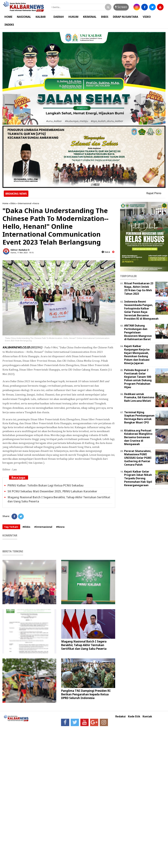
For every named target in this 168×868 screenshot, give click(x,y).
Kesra (36, 203)
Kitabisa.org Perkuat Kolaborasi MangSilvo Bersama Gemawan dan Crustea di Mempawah (138, 437)
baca (106, 252)
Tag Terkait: (11, 527)
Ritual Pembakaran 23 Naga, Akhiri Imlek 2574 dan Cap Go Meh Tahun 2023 (139, 288)
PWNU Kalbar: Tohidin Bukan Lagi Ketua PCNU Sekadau (46, 485)
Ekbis (13, 203)
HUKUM (73, 17)
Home (5, 203)
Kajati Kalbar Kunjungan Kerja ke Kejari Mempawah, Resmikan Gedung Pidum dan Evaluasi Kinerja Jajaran (137, 355)
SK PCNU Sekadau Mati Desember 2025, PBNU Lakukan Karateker (52, 491)
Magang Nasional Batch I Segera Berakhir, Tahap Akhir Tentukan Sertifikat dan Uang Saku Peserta (84, 645)
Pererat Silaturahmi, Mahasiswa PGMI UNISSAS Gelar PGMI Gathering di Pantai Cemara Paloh (138, 458)
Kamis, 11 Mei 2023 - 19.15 (22, 253)
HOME (8, 17)
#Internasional (43, 527)
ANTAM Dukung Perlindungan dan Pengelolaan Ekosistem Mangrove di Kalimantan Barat (138, 332)
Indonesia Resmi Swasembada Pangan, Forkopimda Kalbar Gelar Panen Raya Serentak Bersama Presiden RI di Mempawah (141, 310)
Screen (121, 7)
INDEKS (9, 25)
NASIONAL (24, 17)
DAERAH (59, 17)
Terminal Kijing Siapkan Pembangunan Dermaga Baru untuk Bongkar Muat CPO (139, 417)
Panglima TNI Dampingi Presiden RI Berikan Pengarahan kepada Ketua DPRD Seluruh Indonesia (86, 694)
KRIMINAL (90, 17)
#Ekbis (26, 527)
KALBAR (41, 17)
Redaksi (121, 716)
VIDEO (147, 17)
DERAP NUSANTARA (126, 17)
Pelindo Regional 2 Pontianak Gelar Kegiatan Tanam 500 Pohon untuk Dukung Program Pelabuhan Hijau (138, 379)
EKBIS (105, 17)
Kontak (147, 716)
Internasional (25, 203)
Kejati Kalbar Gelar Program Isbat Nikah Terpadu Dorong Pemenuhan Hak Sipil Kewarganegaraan (138, 478)
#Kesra (60, 527)
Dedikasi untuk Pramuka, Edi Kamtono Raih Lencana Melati (139, 397)
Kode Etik (134, 716)
